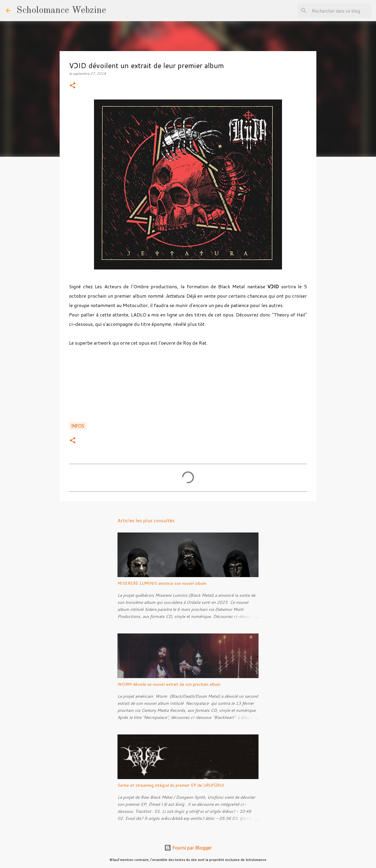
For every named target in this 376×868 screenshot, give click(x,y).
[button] (73, 86)
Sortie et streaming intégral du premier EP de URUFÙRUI (171, 785)
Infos (78, 426)
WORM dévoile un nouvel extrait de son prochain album (169, 684)
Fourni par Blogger (188, 848)
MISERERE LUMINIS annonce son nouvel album (162, 583)
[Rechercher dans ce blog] (340, 11)
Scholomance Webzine (61, 11)
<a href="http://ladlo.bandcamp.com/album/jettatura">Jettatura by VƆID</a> (188, 387)
